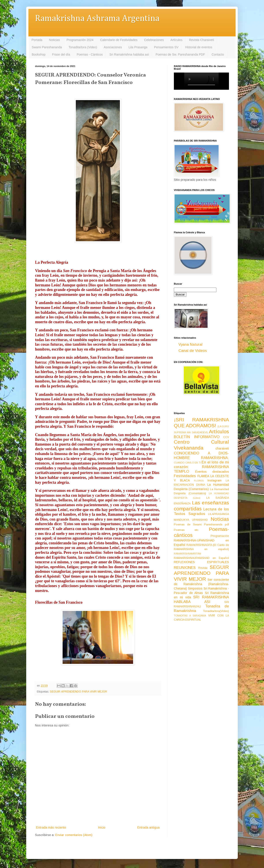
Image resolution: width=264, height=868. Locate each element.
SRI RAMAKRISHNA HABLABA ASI (201, 599)
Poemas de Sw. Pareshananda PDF (180, 54)
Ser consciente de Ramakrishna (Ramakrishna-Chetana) (201, 584)
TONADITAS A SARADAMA (190, 616)
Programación (220, 536)
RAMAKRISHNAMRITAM (188, 554)
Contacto (218, 54)
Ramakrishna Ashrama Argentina (97, 19)
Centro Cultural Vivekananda (201, 445)
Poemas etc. (186, 530)
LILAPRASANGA (218, 514)
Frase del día (61, 54)
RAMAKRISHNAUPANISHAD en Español (201, 558)
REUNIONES (185, 568)
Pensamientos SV (166, 47)
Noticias (54, 40)
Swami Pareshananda (47, 47)
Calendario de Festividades (119, 40)
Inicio (102, 827)
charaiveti (222, 448)
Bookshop (39, 54)
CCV (226, 437)
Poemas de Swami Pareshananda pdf (201, 525)
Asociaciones (113, 47)
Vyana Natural (191, 344)
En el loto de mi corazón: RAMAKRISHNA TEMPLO (201, 467)
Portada (37, 40)
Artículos (176, 40)
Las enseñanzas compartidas (201, 506)
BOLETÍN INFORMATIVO (197, 437)
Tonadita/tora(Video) (216, 611)
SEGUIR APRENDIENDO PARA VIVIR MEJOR (78, 692)
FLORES (199, 481)
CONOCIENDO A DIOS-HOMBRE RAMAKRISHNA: (201, 455)
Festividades (185, 476)
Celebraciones (154, 40)
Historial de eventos (199, 47)
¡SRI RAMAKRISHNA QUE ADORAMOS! (201, 423)
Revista (203, 568)
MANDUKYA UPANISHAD (191, 520)
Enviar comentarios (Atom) (74, 835)
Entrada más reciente (51, 827)
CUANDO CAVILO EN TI (187, 463)
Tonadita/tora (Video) (83, 47)
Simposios (195, 588)
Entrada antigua (148, 827)
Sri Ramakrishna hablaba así (129, 54)
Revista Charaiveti (202, 40)
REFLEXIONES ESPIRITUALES (201, 562)
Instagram (214, 480)
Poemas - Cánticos (90, 54)
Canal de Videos (193, 351)
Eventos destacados (212, 472)
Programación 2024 (80, 40)
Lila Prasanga (138, 47)
